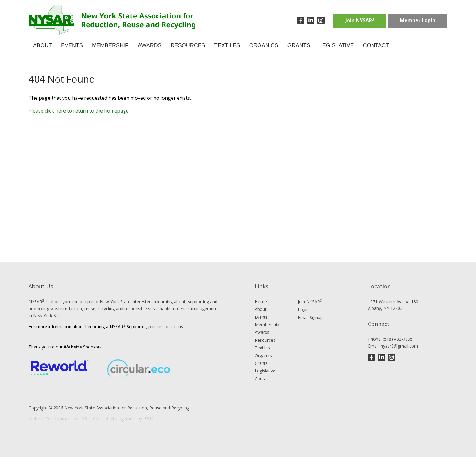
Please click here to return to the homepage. (79, 111)
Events (261, 317)
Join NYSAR (360, 20)
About (261, 309)
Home (261, 302)
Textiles (262, 348)
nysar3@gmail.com (399, 346)
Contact (262, 379)
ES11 (149, 419)
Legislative (265, 371)
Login (303, 309)
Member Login (418, 20)
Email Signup (310, 317)
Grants (261, 363)
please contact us (166, 326)
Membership (267, 325)
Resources (265, 340)
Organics (263, 356)
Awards (262, 332)
